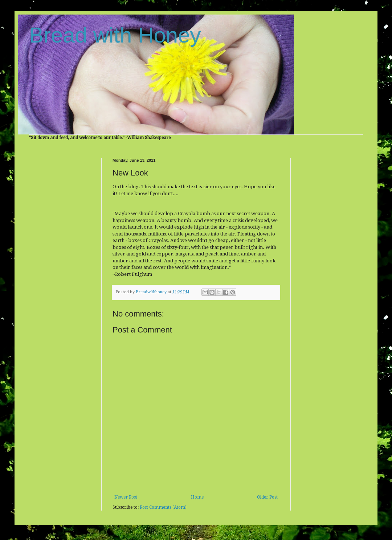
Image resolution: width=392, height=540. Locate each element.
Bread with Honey (115, 35)
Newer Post (126, 497)
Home (197, 497)
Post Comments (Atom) (163, 507)
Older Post (267, 497)
